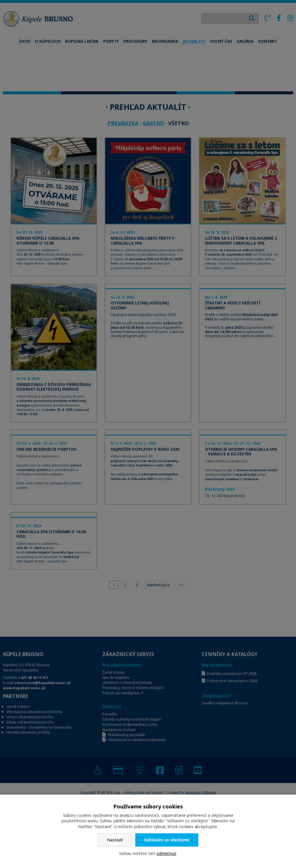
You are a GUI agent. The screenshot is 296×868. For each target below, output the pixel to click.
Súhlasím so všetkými (167, 840)
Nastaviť (115, 840)
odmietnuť (166, 853)
